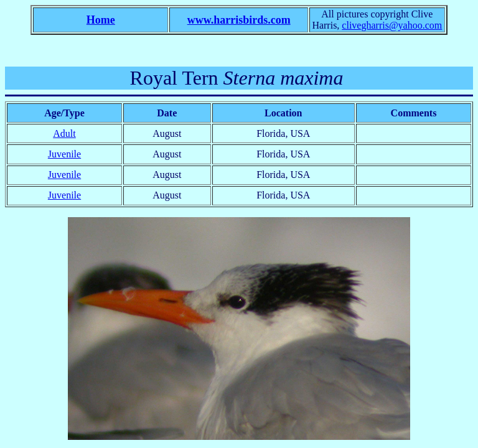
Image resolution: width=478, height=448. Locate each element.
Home (101, 20)
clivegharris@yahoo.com (392, 25)
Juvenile (64, 154)
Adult (64, 133)
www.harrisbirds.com (239, 20)
